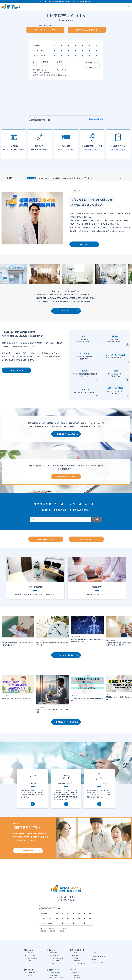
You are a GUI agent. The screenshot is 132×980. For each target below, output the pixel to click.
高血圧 (76, 953)
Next (22, 180)
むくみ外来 (77, 955)
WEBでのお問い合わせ (49, 539)
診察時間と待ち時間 (57, 958)
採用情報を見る (31, 851)
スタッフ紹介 (31, 955)
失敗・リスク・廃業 (57, 978)
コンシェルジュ (78, 978)
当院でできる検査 (98, 963)
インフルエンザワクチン (81, 963)
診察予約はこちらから (87, 30)
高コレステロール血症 (99, 956)
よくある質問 (54, 961)
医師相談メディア (53, 970)
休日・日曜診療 (32, 972)
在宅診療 (76, 972)
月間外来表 (31, 975)
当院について (88, 244)
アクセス (30, 961)
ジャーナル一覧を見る (68, 655)
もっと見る (70, 311)
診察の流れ (54, 953)
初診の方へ (51, 950)
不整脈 (94, 959)
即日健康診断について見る (68, 434)
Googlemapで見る (96, 119)
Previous (22, 176)
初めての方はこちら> (118, 150)
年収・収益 (54, 975)
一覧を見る (122, 178)
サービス (73, 970)
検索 (97, 519)
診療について (28, 970)
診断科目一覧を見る (19, 370)
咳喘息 (94, 953)
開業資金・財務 (55, 972)
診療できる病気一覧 (77, 950)
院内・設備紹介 (32, 958)
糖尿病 (76, 958)
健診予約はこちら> (92, 150)
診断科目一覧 (54, 955)
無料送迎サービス (79, 975)
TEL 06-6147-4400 (45, 30)
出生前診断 (77, 961)
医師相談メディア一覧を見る (67, 722)
